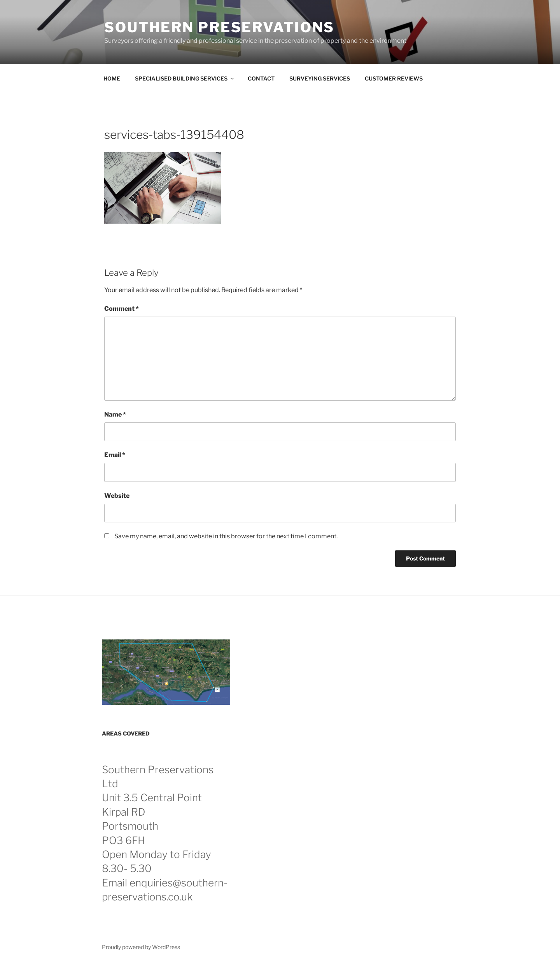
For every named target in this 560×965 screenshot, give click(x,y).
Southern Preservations (219, 27)
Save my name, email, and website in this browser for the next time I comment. (226, 536)
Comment (122, 309)
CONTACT (261, 78)
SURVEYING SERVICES (320, 78)
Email (115, 455)
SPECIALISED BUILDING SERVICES (185, 78)
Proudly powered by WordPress (141, 947)
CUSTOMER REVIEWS (394, 78)
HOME (112, 78)
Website (117, 496)
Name (115, 414)
